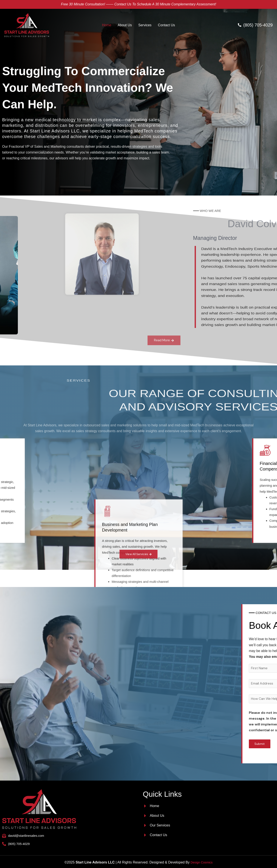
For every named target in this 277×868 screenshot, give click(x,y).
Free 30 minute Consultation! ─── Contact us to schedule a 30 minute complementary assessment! (138, 4)
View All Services (138, 554)
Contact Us (166, 25)
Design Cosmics (202, 861)
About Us (125, 25)
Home (107, 25)
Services (145, 25)
